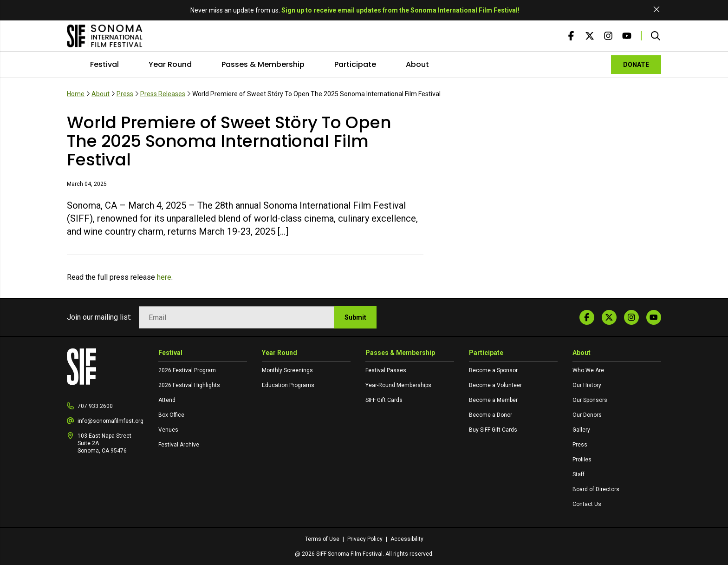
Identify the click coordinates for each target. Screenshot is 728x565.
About (417, 64)
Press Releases (163, 94)
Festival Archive (179, 445)
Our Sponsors (590, 400)
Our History (587, 385)
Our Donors (587, 415)
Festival (104, 64)
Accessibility (407, 539)
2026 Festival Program (187, 370)
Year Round (170, 64)
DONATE (636, 65)
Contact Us (587, 504)
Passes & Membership (263, 64)
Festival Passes (386, 370)
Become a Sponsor (493, 370)
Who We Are (588, 370)
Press (125, 94)
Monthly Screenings (287, 370)
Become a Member (493, 400)
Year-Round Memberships (398, 385)
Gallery (581, 430)
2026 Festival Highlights (189, 385)
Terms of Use (323, 539)
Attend (167, 400)
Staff (578, 474)
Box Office (171, 415)
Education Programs (288, 385)
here (164, 277)
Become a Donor (491, 415)
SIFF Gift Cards (384, 400)
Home (76, 94)
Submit (355, 317)
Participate (355, 64)
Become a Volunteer (495, 385)
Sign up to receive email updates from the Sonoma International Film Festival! (400, 10)
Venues (168, 430)
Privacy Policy (366, 539)
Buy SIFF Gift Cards (493, 430)
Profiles (582, 460)
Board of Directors (596, 489)
